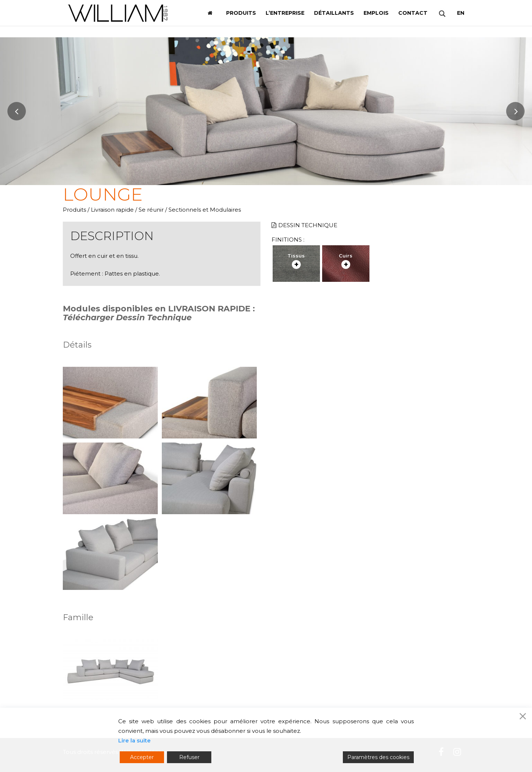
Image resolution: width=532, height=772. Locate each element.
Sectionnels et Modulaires (205, 210)
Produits (74, 210)
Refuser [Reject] (189, 757)
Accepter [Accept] (142, 757)
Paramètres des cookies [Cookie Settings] (378, 757)
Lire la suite (134, 740)
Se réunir (151, 210)
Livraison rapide (112, 210)
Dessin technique (304, 225)
